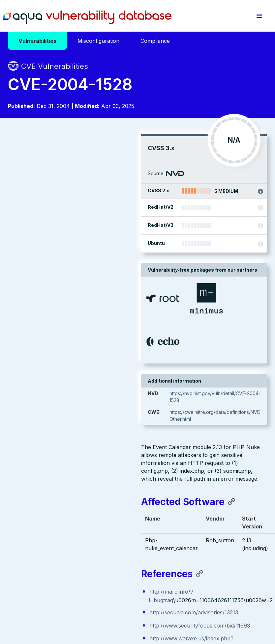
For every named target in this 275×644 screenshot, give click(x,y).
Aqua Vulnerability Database (87, 17)
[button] (259, 16)
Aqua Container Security (46, 512)
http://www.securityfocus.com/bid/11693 (66, 316)
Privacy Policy (128, 597)
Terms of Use (23, 604)
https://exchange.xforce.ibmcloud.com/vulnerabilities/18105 (90, 350)
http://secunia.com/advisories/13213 (61, 303)
